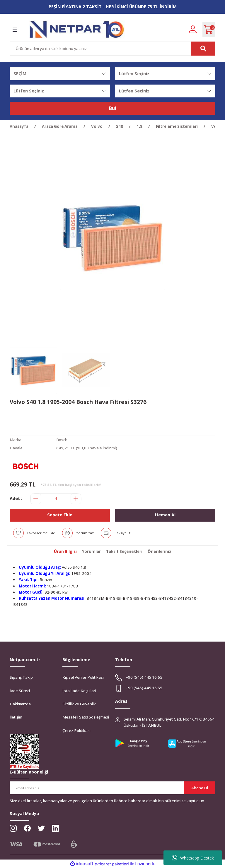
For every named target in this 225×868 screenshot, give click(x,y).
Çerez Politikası (76, 731)
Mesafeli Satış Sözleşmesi (86, 717)
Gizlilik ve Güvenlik (79, 704)
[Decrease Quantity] (36, 499)
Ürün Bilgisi (65, 551)
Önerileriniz (160, 551)
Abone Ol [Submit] (200, 788)
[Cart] (209, 29)
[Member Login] (193, 29)
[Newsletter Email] (112, 788)
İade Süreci (20, 691)
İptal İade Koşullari (79, 691)
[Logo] (77, 29)
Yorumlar (91, 551)
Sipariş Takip (21, 677)
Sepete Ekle (60, 515)
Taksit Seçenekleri (124, 551)
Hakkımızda (20, 704)
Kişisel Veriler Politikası (83, 677)
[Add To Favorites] (34, 533)
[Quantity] (56, 499)
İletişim (16, 717)
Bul (113, 108)
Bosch (62, 440)
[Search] (112, 49)
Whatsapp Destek (193, 858)
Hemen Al (165, 515)
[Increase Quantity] (76, 499)
